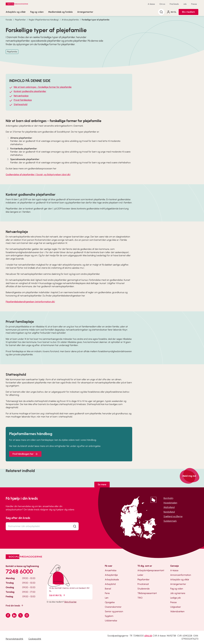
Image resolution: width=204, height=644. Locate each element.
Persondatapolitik (14, 639)
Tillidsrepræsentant (147, 593)
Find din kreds (15, 605)
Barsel (108, 589)
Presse (194, 4)
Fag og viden (37, 12)
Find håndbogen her (25, 458)
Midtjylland (169, 507)
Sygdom (109, 616)
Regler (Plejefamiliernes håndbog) (44, 20)
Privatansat (143, 584)
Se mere (102, 484)
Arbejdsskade (112, 580)
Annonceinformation (181, 575)
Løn (107, 598)
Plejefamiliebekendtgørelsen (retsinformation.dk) (30, 302)
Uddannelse (111, 621)
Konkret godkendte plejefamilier (30, 91)
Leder (140, 575)
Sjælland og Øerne (173, 516)
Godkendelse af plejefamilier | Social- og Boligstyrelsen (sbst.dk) (38, 175)
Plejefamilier (20, 20)
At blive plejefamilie (70, 20)
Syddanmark (170, 521)
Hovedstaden (170, 503)
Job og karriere (178, 593)
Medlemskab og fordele (60, 12)
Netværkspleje (21, 96)
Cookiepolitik (35, 639)
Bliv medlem (188, 12)
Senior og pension (114, 611)
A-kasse (151, 4)
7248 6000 (19, 571)
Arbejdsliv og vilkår (16, 12)
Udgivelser (176, 607)
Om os (162, 4)
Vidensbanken (177, 611)
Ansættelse (111, 570)
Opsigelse (110, 602)
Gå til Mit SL (57, 595)
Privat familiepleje (23, 100)
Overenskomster (113, 607)
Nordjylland (169, 512)
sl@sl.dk (148, 636)
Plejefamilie (12, 52)
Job (185, 4)
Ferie (107, 593)
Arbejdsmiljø (111, 575)
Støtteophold (21, 104)
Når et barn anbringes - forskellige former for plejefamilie (43, 87)
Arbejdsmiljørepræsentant (151, 570)
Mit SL (172, 12)
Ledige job (176, 598)
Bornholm (168, 498)
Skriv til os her (70, 602)
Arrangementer (85, 12)
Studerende (144, 589)
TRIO (140, 598)
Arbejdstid (110, 584)
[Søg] (161, 12)
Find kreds (174, 4)
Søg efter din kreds (18, 518)
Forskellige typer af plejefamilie (96, 20)
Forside (9, 20)
